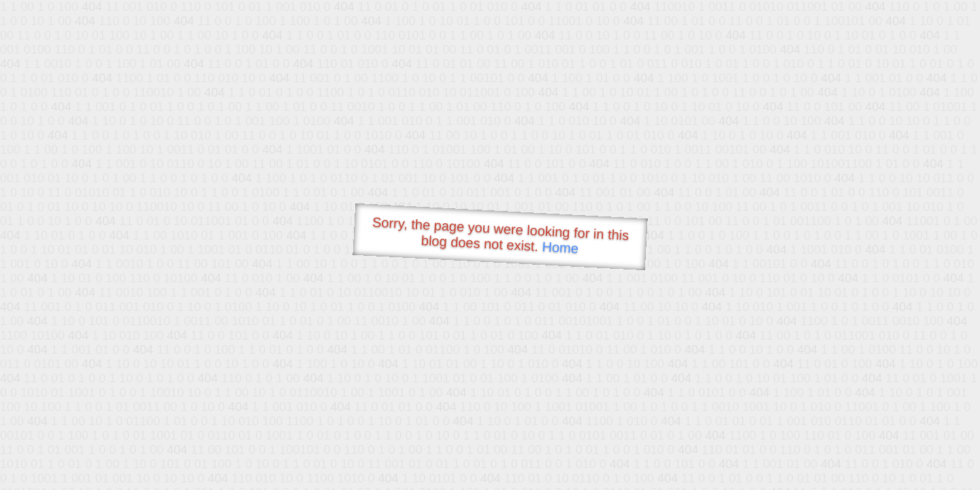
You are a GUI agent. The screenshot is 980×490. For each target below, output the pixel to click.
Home (560, 247)
